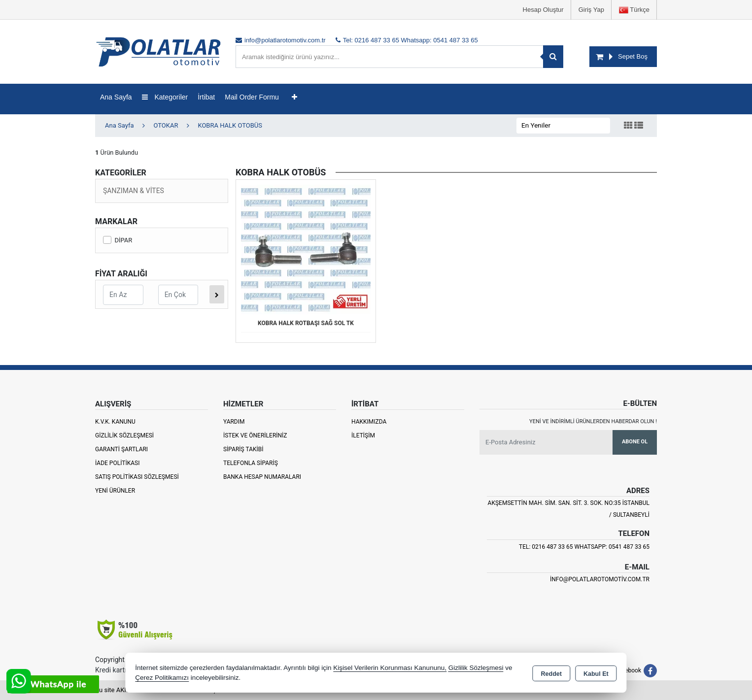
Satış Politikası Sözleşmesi (137, 477)
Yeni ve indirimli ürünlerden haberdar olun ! (593, 421)
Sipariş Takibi (243, 449)
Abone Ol (635, 442)
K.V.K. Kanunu (115, 422)
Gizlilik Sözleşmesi (124, 435)
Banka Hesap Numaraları (262, 477)
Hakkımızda (369, 422)
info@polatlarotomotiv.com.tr (600, 579)
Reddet (551, 673)
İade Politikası (117, 463)
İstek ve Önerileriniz (255, 435)
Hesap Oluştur (543, 10)
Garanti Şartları (121, 449)
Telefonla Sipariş (251, 463)
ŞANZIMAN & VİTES (134, 191)
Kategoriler (165, 97)
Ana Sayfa (116, 97)
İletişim (363, 435)
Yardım (234, 422)
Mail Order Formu (252, 97)
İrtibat (206, 97)
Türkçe (634, 10)
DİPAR (118, 240)
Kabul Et (596, 673)
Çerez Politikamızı (162, 678)
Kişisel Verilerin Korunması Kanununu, (390, 668)
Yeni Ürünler (115, 491)
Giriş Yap (591, 10)
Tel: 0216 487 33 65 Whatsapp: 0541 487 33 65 (584, 547)
